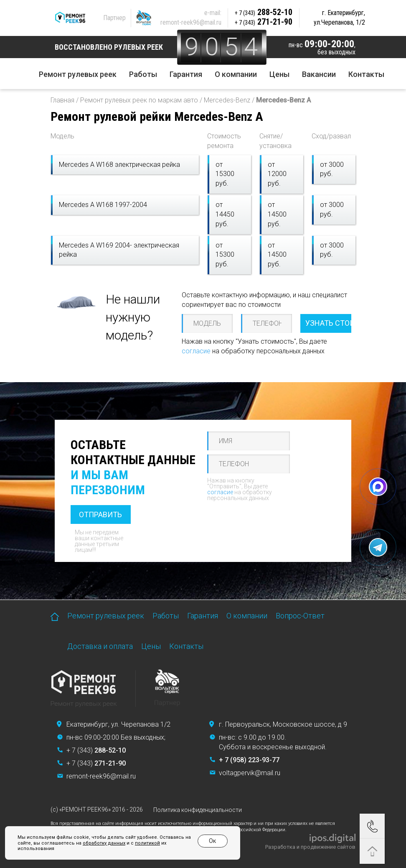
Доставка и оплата (100, 646)
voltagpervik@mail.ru (250, 773)
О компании (236, 74)
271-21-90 (264, 22)
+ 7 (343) (96, 750)
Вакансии (319, 74)
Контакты (366, 74)
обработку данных (104, 843)
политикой (147, 843)
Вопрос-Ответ (300, 616)
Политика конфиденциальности (198, 810)
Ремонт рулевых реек (78, 74)
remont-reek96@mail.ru (191, 22)
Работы (143, 74)
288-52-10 (264, 12)
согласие (196, 351)
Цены (279, 74)
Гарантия (186, 74)
